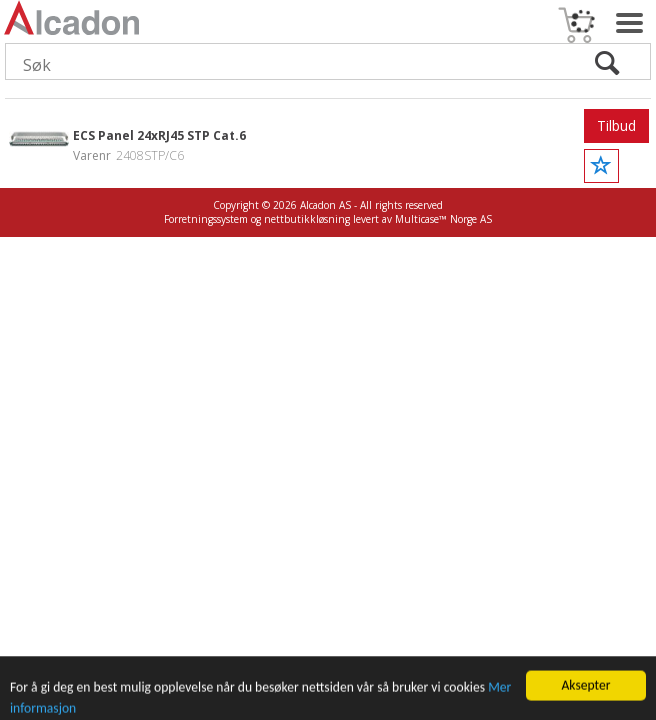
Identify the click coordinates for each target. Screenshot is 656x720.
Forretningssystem (206, 219)
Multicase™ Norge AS (443, 219)
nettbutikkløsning (307, 219)
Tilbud (616, 125)
